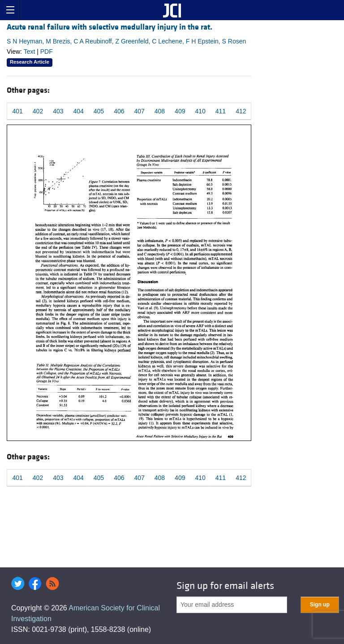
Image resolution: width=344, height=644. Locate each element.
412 (241, 111)
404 (78, 111)
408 (160, 111)
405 (99, 111)
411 (221, 111)
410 (200, 111)
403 (58, 111)
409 (180, 111)
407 (139, 111)
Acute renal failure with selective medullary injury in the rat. (110, 27)
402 (38, 111)
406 (119, 111)
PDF (47, 52)
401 (17, 111)
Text (30, 52)
